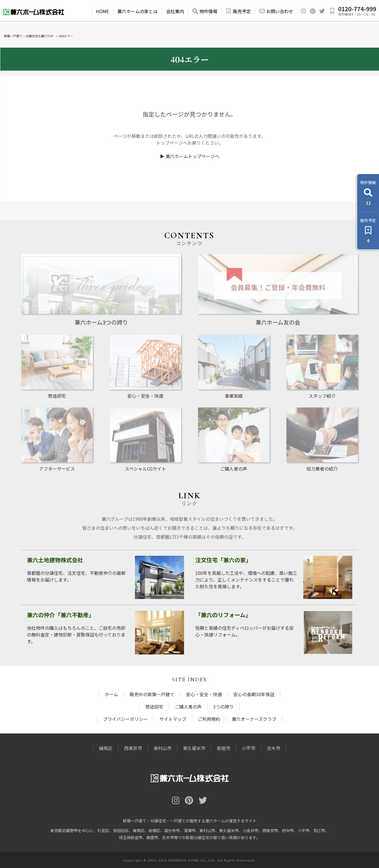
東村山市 (162, 748)
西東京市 (133, 748)
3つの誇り (223, 707)
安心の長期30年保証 (254, 694)
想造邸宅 (154, 707)
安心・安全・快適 (204, 694)
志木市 (274, 748)
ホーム (111, 694)
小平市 (249, 748)
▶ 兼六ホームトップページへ (190, 156)
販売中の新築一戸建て (152, 694)
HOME (102, 11)
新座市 (224, 748)
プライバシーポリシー (125, 719)
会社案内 (175, 11)
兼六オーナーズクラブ (254, 719)
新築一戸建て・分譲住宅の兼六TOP (29, 36)
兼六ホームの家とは (137, 11)
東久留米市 (194, 748)
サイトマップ (173, 719)
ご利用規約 (209, 719)
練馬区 (106, 748)
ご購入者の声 (188, 707)
